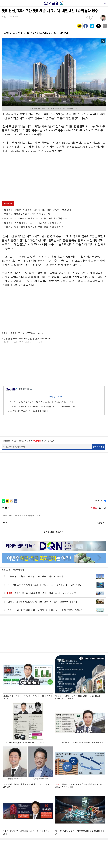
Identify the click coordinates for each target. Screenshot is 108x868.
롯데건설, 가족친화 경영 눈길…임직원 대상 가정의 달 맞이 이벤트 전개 (38, 210)
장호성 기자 (25, 389)
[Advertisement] (54, 176)
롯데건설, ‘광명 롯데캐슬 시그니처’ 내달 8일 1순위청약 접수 (32, 223)
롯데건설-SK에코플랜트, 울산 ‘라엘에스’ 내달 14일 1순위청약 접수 (35, 218)
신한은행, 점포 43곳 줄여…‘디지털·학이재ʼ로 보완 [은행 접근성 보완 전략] (40, 402)
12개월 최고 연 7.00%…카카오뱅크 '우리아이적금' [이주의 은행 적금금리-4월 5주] (43, 407)
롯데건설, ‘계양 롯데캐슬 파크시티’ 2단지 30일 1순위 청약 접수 (34, 227)
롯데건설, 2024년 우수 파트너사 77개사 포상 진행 (27, 214)
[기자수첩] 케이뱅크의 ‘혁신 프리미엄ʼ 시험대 (28, 411)
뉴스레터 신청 (99, 447)
